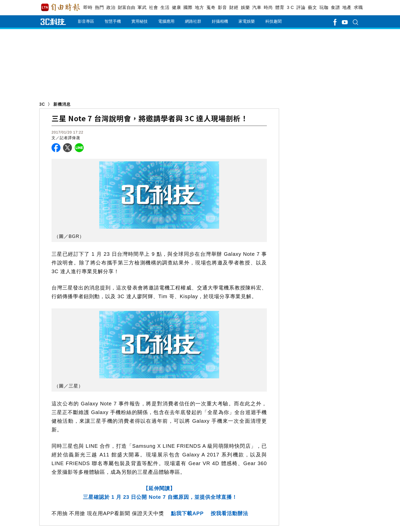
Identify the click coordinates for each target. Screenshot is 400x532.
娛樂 (245, 8)
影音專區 (86, 21)
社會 (153, 8)
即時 (88, 8)
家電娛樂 (247, 21)
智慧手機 (113, 21)
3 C (290, 8)
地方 (199, 8)
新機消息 (62, 104)
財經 (234, 8)
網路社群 (193, 21)
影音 (222, 8)
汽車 (257, 8)
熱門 (99, 8)
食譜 (335, 8)
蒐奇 (211, 8)
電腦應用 (166, 21)
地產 (347, 8)
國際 (188, 8)
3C (42, 104)
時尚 (268, 8)
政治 (111, 8)
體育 (280, 8)
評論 (301, 8)
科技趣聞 (273, 21)
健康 (176, 8)
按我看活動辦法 (229, 513)
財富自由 (126, 8)
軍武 (142, 8)
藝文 (312, 8)
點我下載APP (187, 513)
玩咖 (324, 8)
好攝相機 (220, 21)
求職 (358, 8)
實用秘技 (140, 21)
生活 (165, 8)
